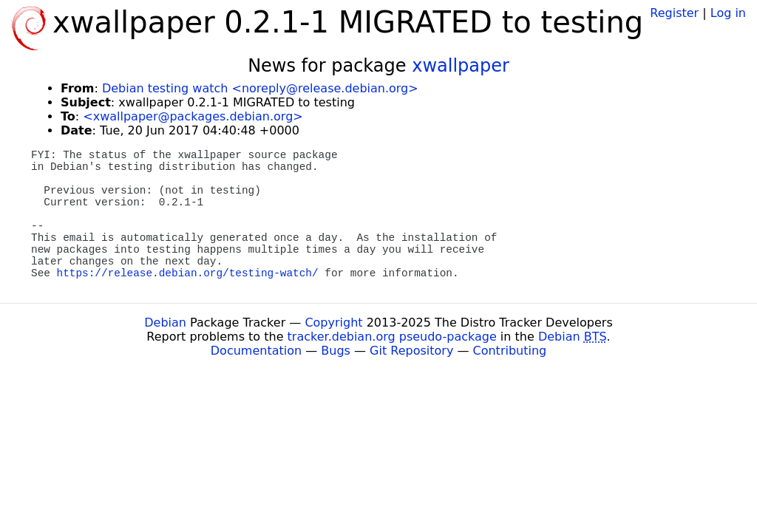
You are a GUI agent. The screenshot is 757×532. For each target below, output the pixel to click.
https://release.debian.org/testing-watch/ (188, 273)
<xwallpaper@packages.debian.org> (193, 116)
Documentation (256, 351)
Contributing (510, 351)
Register (674, 13)
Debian (165, 323)
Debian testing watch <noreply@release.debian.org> (260, 88)
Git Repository (411, 351)
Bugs (336, 351)
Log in (728, 13)
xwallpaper (461, 66)
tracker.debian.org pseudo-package (392, 337)
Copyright (333, 323)
